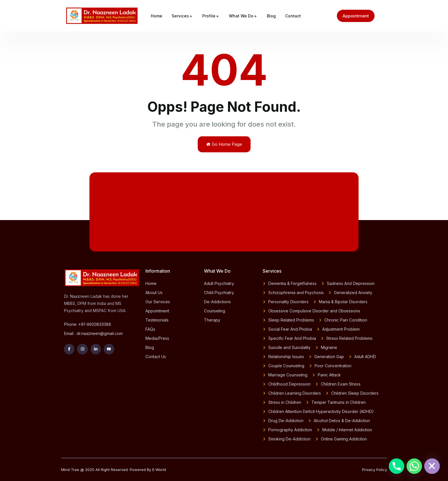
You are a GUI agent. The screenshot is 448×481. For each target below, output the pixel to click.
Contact (293, 16)
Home (157, 16)
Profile (209, 16)
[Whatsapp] (414, 466)
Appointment (356, 16)
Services (180, 16)
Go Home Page (224, 144)
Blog (271, 16)
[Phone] (397, 466)
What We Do (241, 16)
